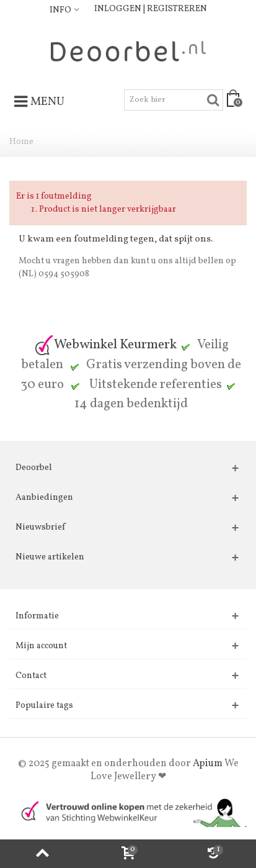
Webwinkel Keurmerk (105, 345)
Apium (208, 764)
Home (21, 142)
